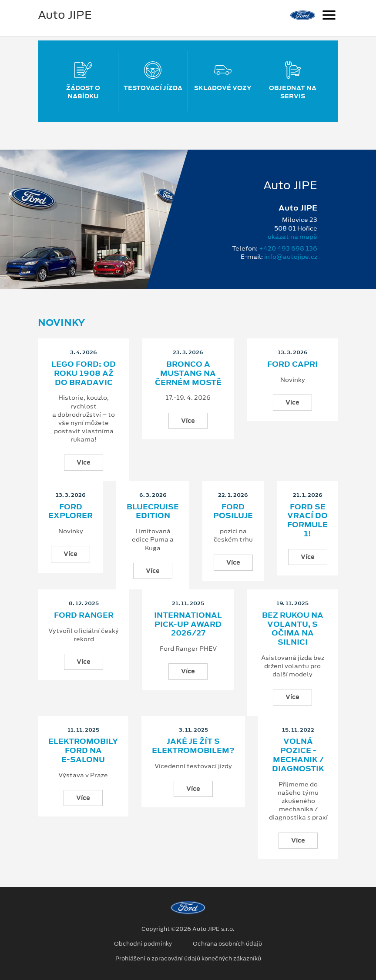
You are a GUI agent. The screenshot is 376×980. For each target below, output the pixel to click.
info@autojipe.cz (291, 257)
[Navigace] (329, 16)
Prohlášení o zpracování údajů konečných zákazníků (188, 959)
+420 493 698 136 (288, 248)
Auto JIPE (65, 15)
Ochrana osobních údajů (227, 944)
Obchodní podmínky (143, 944)
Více (84, 462)
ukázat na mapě (292, 237)
